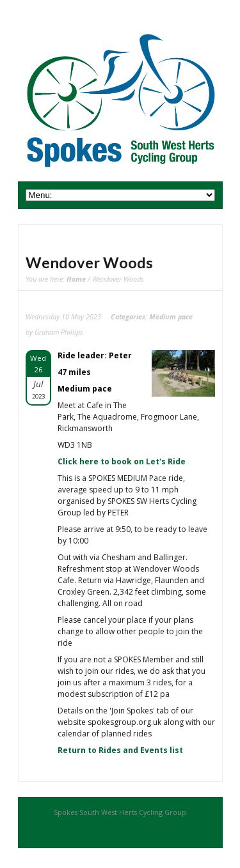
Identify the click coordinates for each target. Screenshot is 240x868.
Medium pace (171, 316)
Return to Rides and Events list (120, 750)
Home (76, 279)
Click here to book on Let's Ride (122, 461)
